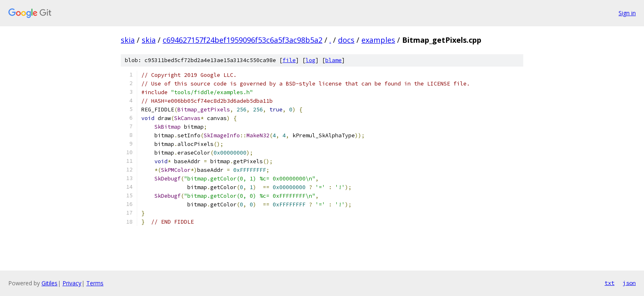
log (310, 60)
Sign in (627, 13)
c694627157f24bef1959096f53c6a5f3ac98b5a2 (243, 40)
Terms (95, 283)
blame (333, 60)
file (289, 60)
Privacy (72, 283)
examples (378, 40)
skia (128, 40)
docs (346, 40)
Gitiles (49, 283)
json (629, 283)
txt (609, 283)
